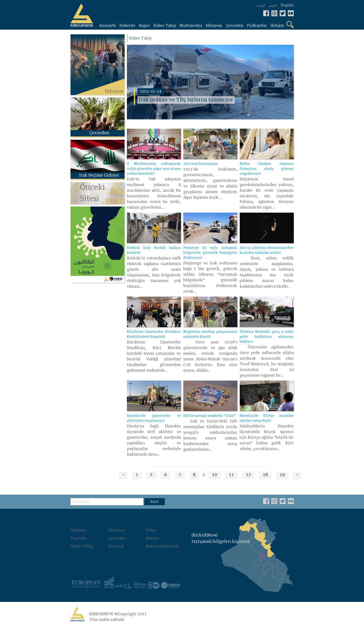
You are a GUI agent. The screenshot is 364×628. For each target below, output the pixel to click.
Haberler (78, 530)
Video (151, 530)
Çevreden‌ (117, 538)
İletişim (153, 538)
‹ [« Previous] (123, 475)
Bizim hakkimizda (162, 546)
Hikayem (116, 530)
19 (282, 475)
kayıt (155, 502)
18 (265, 475)
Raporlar (78, 538)
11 (231, 475)
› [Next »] (297, 475)
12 (248, 475)
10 (215, 475)
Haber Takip (82, 546)
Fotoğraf (116, 546)
